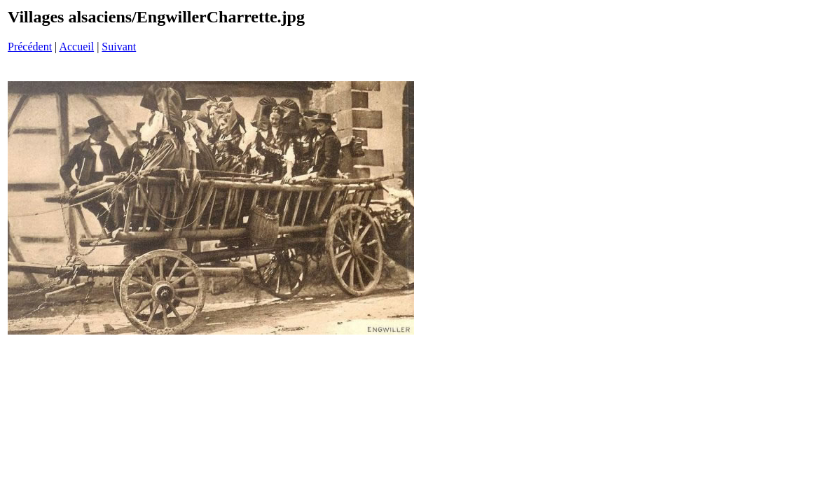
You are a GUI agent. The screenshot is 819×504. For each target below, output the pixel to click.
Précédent (30, 47)
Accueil (76, 47)
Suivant (119, 47)
